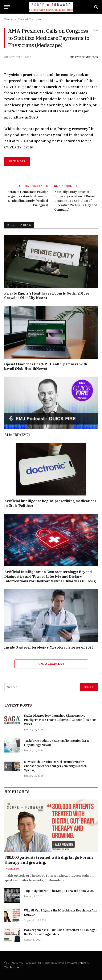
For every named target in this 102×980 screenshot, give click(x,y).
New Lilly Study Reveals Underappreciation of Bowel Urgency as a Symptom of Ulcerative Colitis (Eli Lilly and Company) (76, 201)
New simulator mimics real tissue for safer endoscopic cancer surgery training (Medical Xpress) (56, 766)
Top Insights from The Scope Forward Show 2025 (59, 891)
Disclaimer (12, 967)
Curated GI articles (84, 57)
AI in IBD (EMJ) (17, 435)
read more (17, 161)
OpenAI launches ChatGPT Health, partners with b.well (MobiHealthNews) (46, 366)
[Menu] (7, 7)
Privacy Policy (76, 963)
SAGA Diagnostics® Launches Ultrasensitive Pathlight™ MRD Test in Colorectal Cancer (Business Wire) (60, 720)
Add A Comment (51, 664)
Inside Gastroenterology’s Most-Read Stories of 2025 (49, 647)
